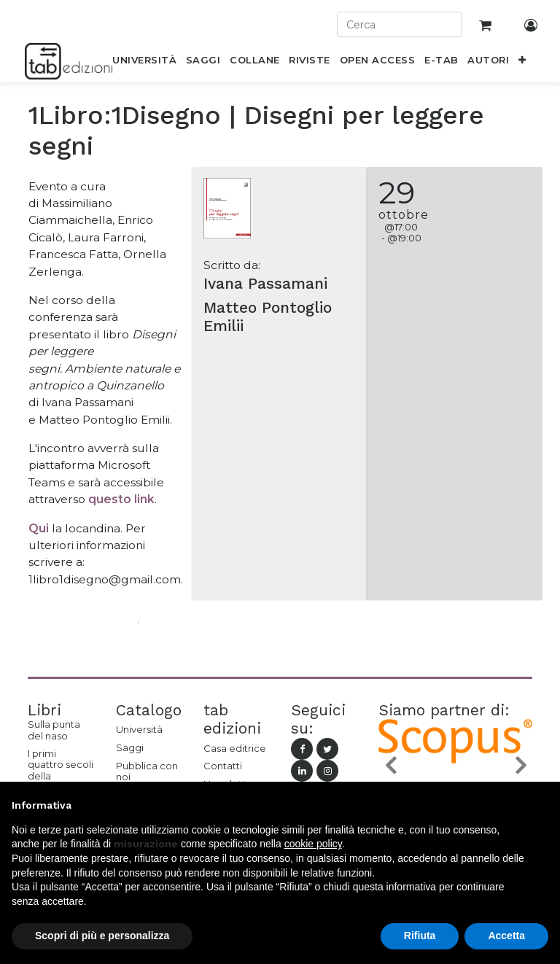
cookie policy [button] (313, 844)
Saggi (130, 747)
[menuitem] (145, 63)
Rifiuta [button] (420, 936)
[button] (522, 63)
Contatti (223, 766)
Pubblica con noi (147, 771)
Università (139, 729)
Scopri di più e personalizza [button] (102, 936)
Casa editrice (235, 748)
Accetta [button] (506, 936)
